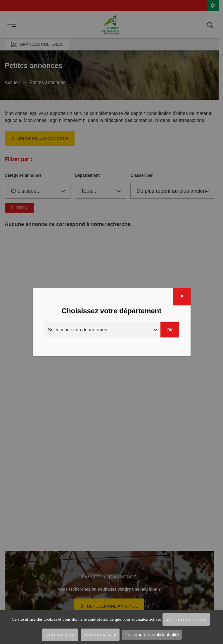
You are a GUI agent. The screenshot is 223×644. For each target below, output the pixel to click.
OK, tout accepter (186, 620)
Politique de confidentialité (152, 635)
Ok (170, 330)
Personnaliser (100, 635)
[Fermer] (182, 297)
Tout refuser (60, 635)
